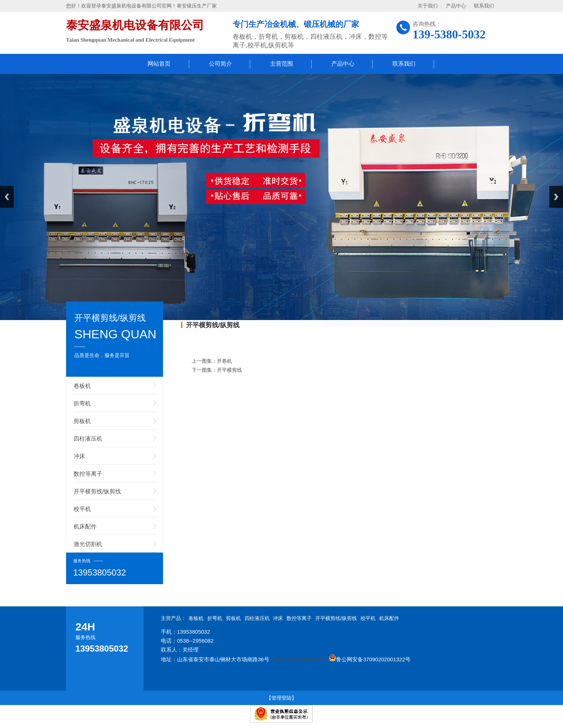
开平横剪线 (229, 370)
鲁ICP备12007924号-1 (302, 659)
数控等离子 (88, 474)
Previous (7, 197)
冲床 (79, 456)
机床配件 (85, 527)
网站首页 (159, 64)
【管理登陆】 (281, 698)
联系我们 (484, 6)
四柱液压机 (88, 439)
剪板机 (82, 421)
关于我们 (428, 6)
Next (556, 197)
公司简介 (220, 64)
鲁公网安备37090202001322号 (370, 659)
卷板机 (82, 386)
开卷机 (224, 361)
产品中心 (456, 6)
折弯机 (82, 403)
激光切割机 (88, 544)
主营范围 (281, 64)
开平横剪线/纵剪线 (97, 491)
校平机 (82, 509)
